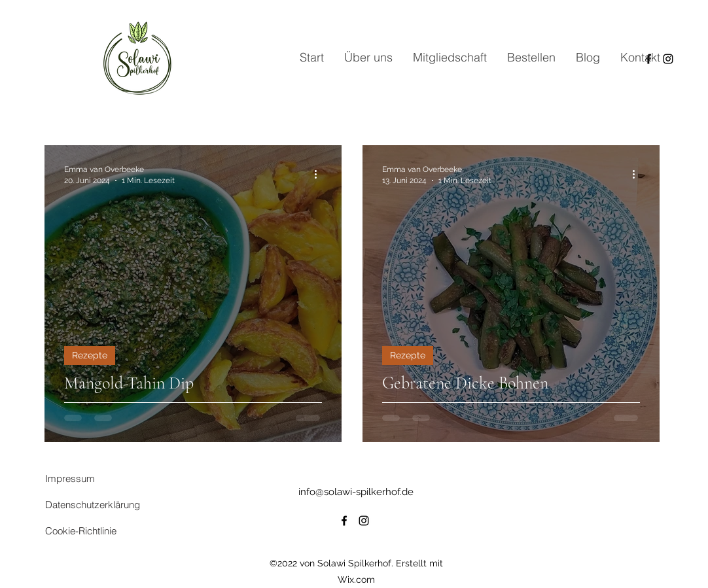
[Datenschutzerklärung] (107, 504)
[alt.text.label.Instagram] (364, 521)
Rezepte (90, 355)
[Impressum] (92, 478)
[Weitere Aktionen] (320, 174)
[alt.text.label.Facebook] (344, 521)
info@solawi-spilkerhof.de (356, 492)
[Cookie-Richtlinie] (107, 530)
